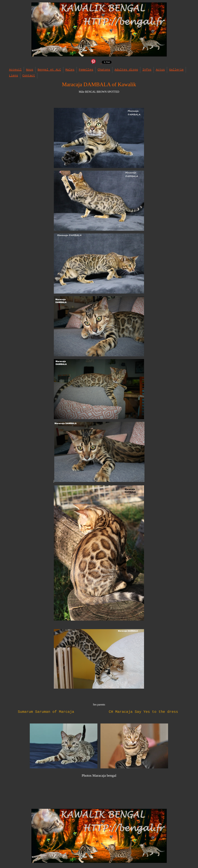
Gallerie (176, 70)
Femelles (86, 70)
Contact (29, 76)
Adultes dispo (126, 70)
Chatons (104, 70)
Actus (160, 70)
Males (70, 70)
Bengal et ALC (49, 70)
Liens (14, 76)
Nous (30, 70)
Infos (147, 70)
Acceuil (15, 70)
